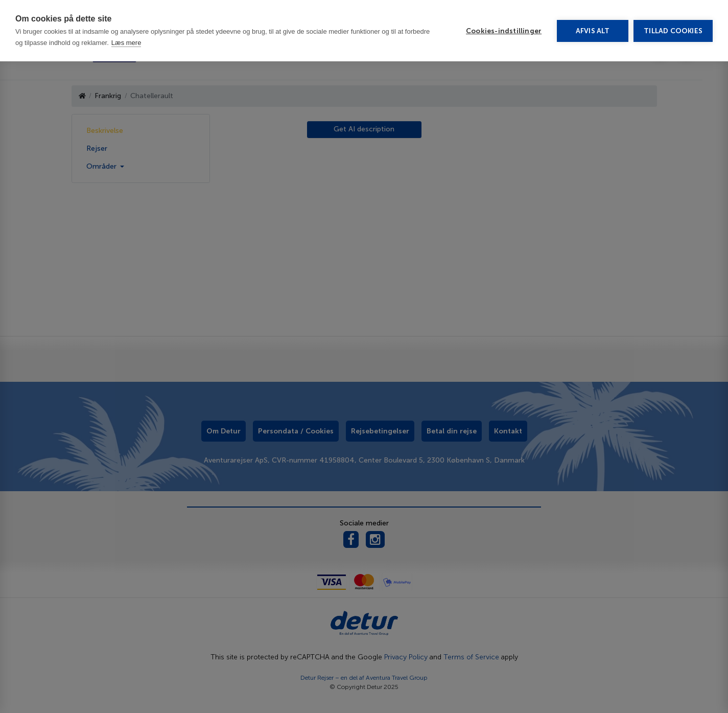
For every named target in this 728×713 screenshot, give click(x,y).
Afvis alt (593, 31)
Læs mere (126, 43)
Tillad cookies (673, 31)
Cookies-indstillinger (504, 31)
